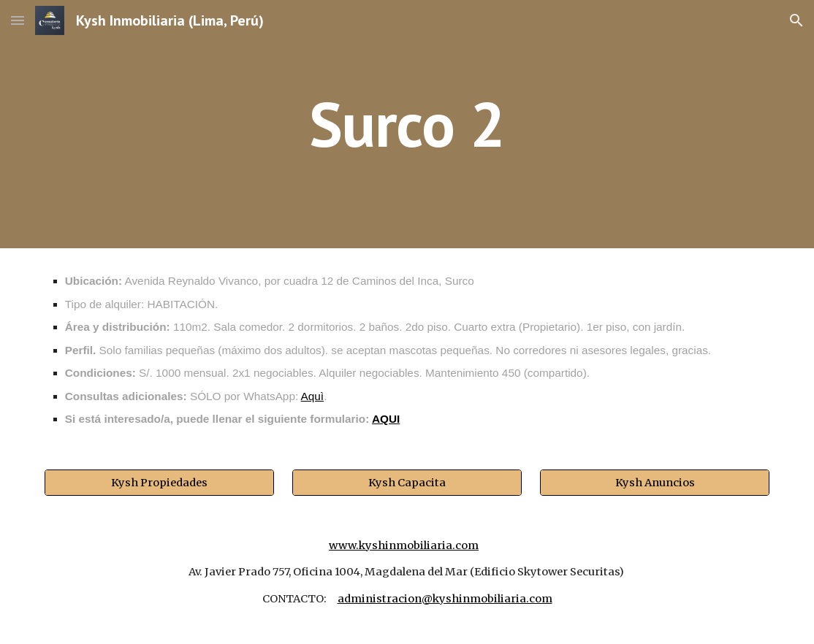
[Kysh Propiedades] (159, 482)
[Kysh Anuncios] (655, 482)
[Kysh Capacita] (407, 482)
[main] (407, 124)
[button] (18, 20)
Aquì (313, 396)
